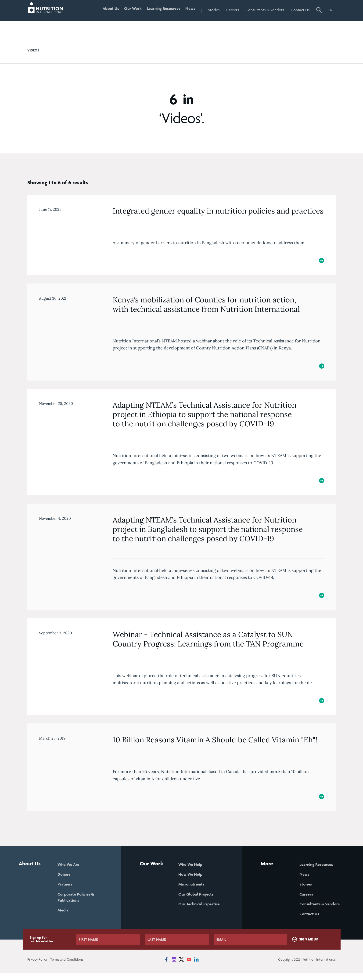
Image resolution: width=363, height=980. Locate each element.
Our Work (129, 10)
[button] (319, 11)
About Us (106, 10)
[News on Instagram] (174, 966)
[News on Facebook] (166, 966)
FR (331, 10)
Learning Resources (161, 10)
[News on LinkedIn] (196, 966)
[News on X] (181, 966)
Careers (233, 10)
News (190, 10)
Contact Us (300, 10)
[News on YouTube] (189, 966)
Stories (214, 10)
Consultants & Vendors (265, 10)
